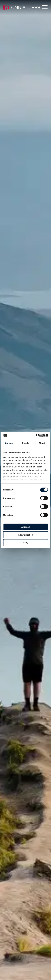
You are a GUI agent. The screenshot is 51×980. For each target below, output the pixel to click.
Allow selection (26, 535)
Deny (26, 543)
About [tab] (42, 443)
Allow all (26, 527)
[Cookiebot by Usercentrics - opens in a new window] (36, 435)
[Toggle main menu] (44, 7)
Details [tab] (26, 443)
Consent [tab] (9, 443)
